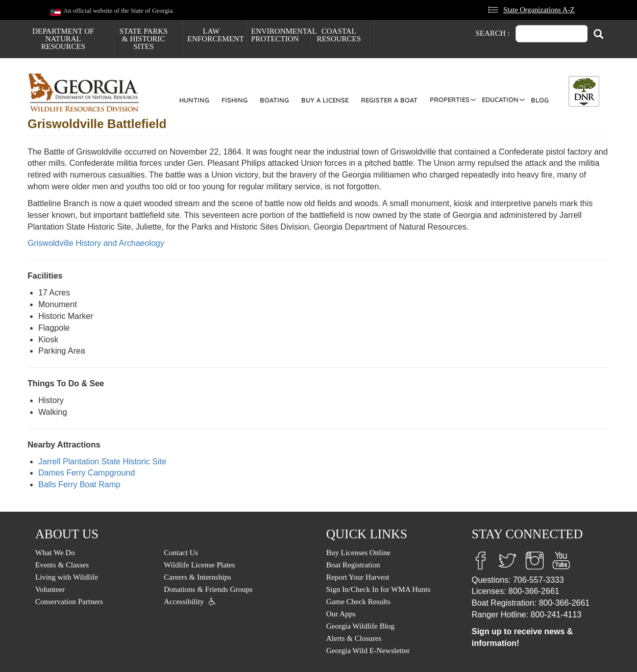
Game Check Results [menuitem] (358, 602)
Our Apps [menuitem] (341, 614)
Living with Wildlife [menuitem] (67, 577)
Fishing (235, 100)
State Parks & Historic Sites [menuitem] (144, 39)
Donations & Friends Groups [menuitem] (208, 589)
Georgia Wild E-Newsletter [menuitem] (368, 651)
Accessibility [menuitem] (184, 602)
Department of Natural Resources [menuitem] (63, 39)
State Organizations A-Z (539, 10)
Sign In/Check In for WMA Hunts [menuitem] (378, 589)
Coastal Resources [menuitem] (339, 35)
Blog (540, 100)
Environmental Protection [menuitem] (281, 35)
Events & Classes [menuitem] (62, 565)
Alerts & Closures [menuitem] (354, 638)
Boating (274, 100)
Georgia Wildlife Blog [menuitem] (360, 626)
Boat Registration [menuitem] (353, 565)
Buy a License (325, 100)
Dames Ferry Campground (87, 473)
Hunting (194, 100)
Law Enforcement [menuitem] (216, 35)
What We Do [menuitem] (55, 553)
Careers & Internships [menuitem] (198, 577)
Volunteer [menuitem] (50, 589)
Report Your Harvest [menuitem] (358, 577)
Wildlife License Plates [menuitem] (199, 565)
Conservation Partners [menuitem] (69, 602)
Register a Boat (389, 100)
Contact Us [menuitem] (181, 553)
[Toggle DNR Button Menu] (584, 91)
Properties (450, 99)
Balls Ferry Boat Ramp (79, 484)
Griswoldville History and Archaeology (96, 243)
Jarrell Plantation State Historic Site (102, 462)
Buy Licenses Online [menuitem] (358, 553)
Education (500, 99)
